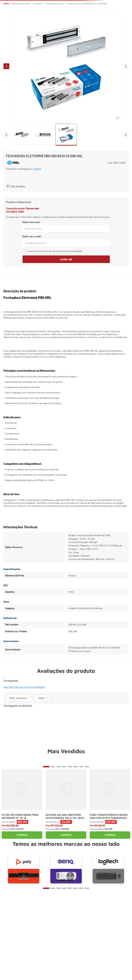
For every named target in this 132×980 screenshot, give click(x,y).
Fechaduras (37, 3)
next (126, 66)
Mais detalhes (18, 202)
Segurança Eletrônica (21, 3)
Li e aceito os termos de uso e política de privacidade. (54, 267)
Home (6, 3)
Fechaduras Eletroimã (54, 3)
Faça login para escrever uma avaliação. (24, 703)
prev (6, 66)
